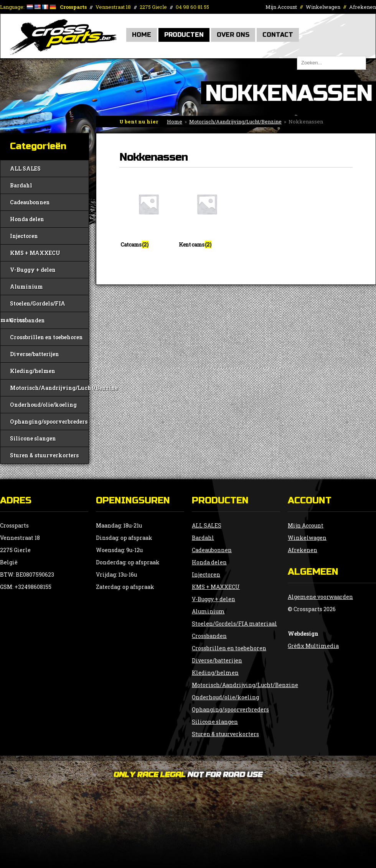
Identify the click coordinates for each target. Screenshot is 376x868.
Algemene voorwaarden (320, 597)
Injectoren (24, 236)
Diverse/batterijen (35, 354)
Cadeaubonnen (30, 202)
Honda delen (27, 219)
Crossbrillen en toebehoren (46, 337)
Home (142, 35)
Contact (278, 35)
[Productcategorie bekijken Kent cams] (207, 214)
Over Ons (233, 35)
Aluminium (26, 287)
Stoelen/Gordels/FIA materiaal (33, 306)
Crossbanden (27, 320)
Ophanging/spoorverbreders (49, 422)
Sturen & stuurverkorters (44, 455)
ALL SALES (25, 169)
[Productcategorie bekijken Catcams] (148, 214)
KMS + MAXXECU (35, 253)
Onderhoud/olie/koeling (43, 405)
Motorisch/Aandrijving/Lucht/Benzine (235, 122)
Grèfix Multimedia (313, 646)
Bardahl (21, 185)
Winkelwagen (323, 7)
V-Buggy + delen (33, 270)
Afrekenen (363, 7)
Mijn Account (281, 7)
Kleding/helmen (33, 371)
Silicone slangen (33, 438)
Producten (184, 35)
